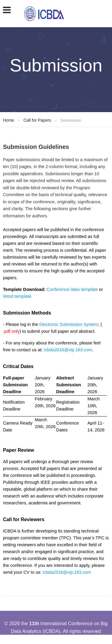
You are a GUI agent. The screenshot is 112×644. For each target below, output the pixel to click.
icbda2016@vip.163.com (68, 350)
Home (9, 120)
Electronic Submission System (69, 324)
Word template (17, 296)
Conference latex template (72, 289)
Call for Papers (37, 120)
